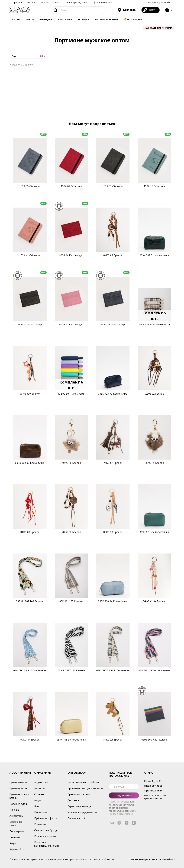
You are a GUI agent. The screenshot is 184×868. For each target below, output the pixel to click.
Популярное (17, 831)
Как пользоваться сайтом (83, 782)
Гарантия (17, 3)
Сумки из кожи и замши (19, 796)
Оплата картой (77, 818)
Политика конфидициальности (46, 844)
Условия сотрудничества (83, 812)
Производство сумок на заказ (85, 788)
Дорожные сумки (16, 823)
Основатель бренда (46, 830)
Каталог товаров (23, 19)
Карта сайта (17, 849)
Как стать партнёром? (158, 28)
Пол (27, 56)
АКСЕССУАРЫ (65, 19)
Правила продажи (45, 836)
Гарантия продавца (79, 806)
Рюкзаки (14, 810)
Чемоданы (46, 19)
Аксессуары (16, 816)
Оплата (58, 3)
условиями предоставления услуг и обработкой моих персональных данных (121, 806)
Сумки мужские (19, 788)
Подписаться (124, 795)
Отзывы (45, 3)
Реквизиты (41, 812)
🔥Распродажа (133, 19)
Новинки (84, 19)
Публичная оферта (46, 818)
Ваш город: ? (160, 3)
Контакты (127, 10)
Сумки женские (18, 782)
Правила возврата (79, 794)
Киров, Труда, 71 (153, 781)
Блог (37, 806)
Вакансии (40, 788)
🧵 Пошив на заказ (103, 3)
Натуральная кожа (107, 19)
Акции (13, 843)
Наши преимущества (77, 3)
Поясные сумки (19, 804)
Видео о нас (42, 782)
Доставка (31, 3)
